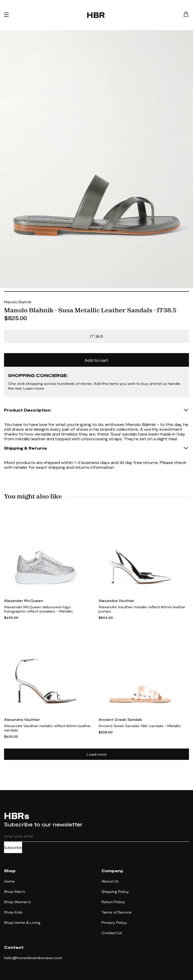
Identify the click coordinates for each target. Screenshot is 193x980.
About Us (110, 881)
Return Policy (113, 902)
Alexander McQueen (23, 601)
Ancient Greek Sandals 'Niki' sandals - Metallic (140, 726)
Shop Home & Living (22, 922)
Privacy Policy (114, 922)
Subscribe (13, 847)
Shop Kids (13, 912)
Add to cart (96, 360)
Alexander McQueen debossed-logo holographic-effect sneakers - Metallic (38, 609)
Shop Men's (15, 891)
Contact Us (112, 933)
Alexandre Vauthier (116, 601)
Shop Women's (17, 902)
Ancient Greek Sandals (120, 719)
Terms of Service (116, 912)
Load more (97, 754)
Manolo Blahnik (18, 302)
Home (9, 881)
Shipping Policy (115, 891)
